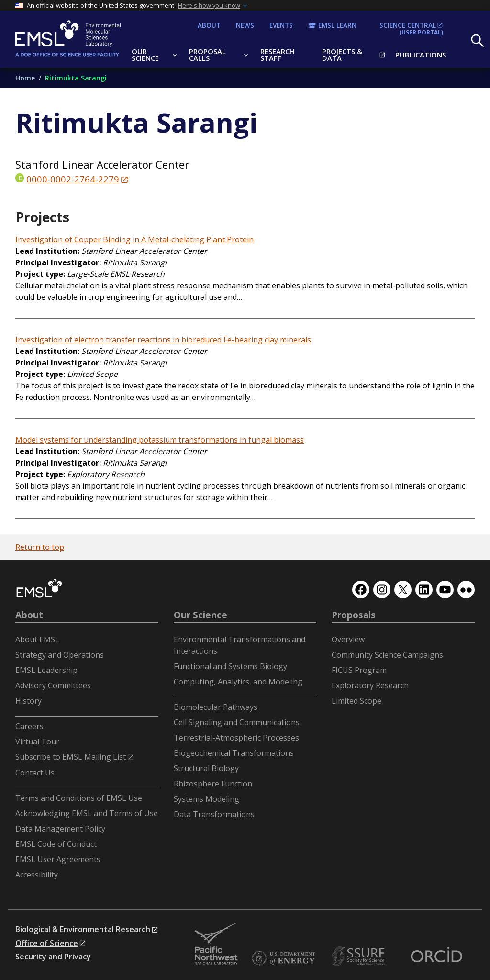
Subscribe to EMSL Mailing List (71, 757)
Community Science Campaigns (387, 655)
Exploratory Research (370, 685)
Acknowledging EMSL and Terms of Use (87, 813)
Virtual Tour (37, 741)
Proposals (354, 615)
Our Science (200, 615)
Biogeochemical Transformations (234, 753)
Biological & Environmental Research (83, 929)
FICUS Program (359, 670)
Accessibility (37, 875)
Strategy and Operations (60, 655)
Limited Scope (356, 701)
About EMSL (37, 639)
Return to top (40, 547)
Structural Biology (206, 768)
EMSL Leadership (46, 670)
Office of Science (47, 943)
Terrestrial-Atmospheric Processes (236, 738)
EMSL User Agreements (58, 859)
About (29, 615)
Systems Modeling (206, 799)
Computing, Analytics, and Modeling (238, 682)
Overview (348, 639)
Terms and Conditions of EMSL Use (79, 798)
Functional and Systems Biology (230, 666)
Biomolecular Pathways (216, 707)
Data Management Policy (60, 829)
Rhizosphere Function (213, 784)
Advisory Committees (53, 685)
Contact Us (35, 773)
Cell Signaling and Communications (237, 722)
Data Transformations (214, 814)
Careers (29, 726)
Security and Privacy (53, 957)
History (28, 701)
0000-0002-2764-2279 (73, 179)
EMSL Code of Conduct (56, 844)
